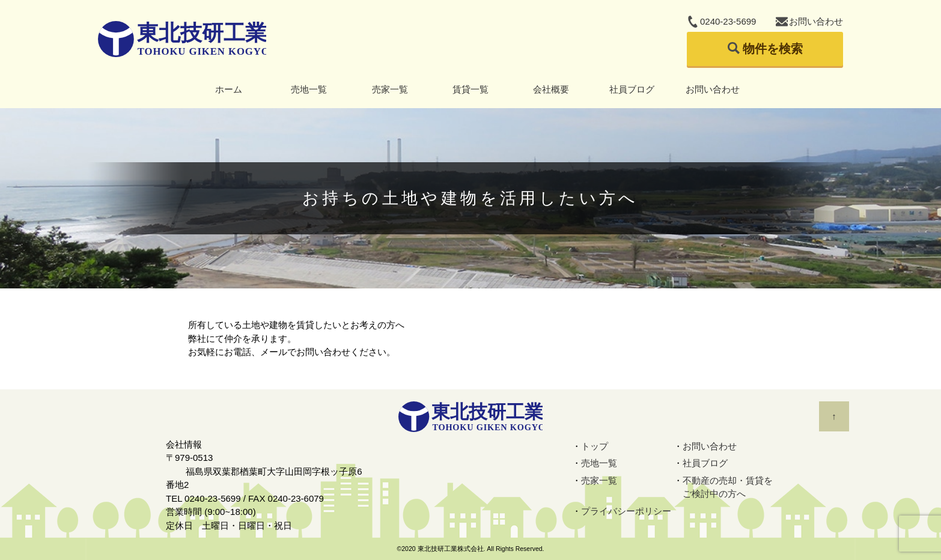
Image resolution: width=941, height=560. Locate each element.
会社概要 (551, 89)
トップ (595, 446)
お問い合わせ (816, 21)
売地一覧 (309, 89)
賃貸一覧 (470, 89)
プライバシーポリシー (626, 511)
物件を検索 (773, 49)
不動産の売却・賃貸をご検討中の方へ (728, 487)
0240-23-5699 (728, 21)
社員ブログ (632, 89)
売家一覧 (390, 89)
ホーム (229, 89)
